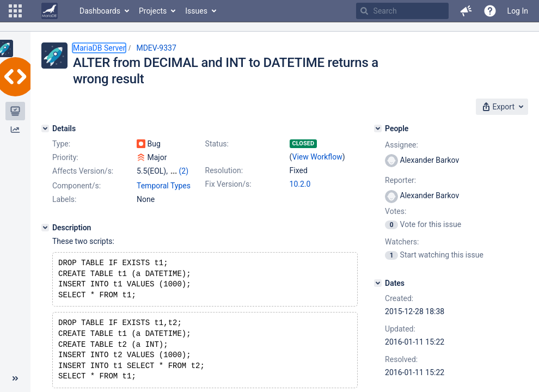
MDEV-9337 (156, 48)
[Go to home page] (50, 11)
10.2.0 (300, 184)
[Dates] (378, 283)
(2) (183, 171)
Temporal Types (164, 186)
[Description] (45, 228)
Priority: (65, 157)
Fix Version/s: (228, 184)
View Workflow (317, 157)
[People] (378, 128)
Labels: (64, 199)
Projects (153, 11)
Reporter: (400, 180)
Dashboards (100, 11)
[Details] (45, 128)
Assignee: (402, 145)
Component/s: (76, 186)
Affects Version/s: (83, 171)
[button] (15, 11)
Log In (518, 11)
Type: (61, 144)
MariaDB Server (99, 48)
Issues (196, 11)
